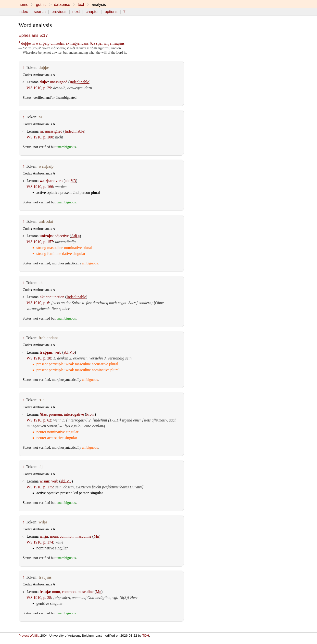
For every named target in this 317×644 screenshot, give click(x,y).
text (81, 5)
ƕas (43, 414)
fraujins (119, 43)
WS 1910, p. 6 (38, 303)
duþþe (26, 43)
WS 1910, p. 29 (39, 88)
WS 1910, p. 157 (40, 242)
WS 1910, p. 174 (40, 542)
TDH (146, 636)
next (76, 12)
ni (33, 43)
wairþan (46, 181)
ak (68, 43)
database (62, 5)
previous (59, 12)
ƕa (92, 43)
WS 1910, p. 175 (40, 487)
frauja (45, 592)
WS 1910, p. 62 (39, 420)
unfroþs (46, 236)
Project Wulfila (29, 636)
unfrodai (57, 43)
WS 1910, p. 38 (39, 358)
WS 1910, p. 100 (40, 137)
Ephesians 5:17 (33, 35)
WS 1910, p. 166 (40, 187)
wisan (44, 481)
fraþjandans (80, 43)
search (40, 12)
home (24, 5)
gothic (41, 5)
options (111, 12)
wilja (108, 43)
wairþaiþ (43, 43)
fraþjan (46, 352)
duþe (44, 82)
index (23, 12)
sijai (99, 43)
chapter (92, 12)
